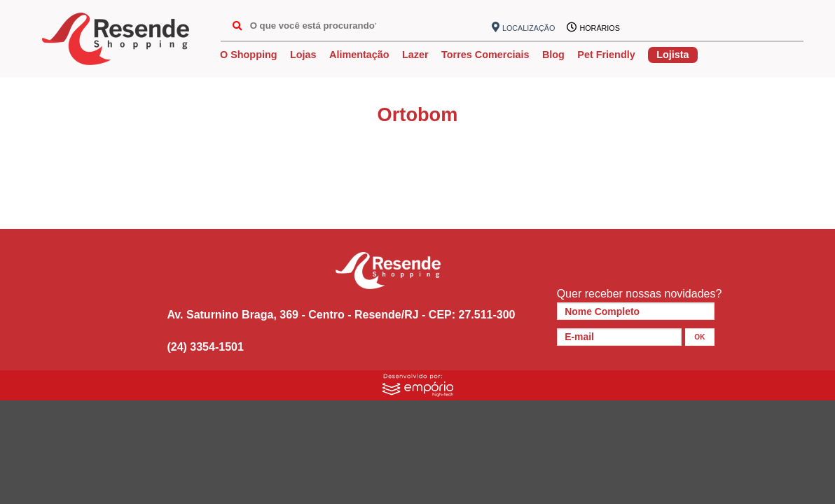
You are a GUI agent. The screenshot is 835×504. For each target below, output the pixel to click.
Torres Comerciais (485, 55)
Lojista (672, 55)
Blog (553, 55)
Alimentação (359, 55)
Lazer (415, 55)
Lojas (303, 55)
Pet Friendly (606, 55)
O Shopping (249, 55)
